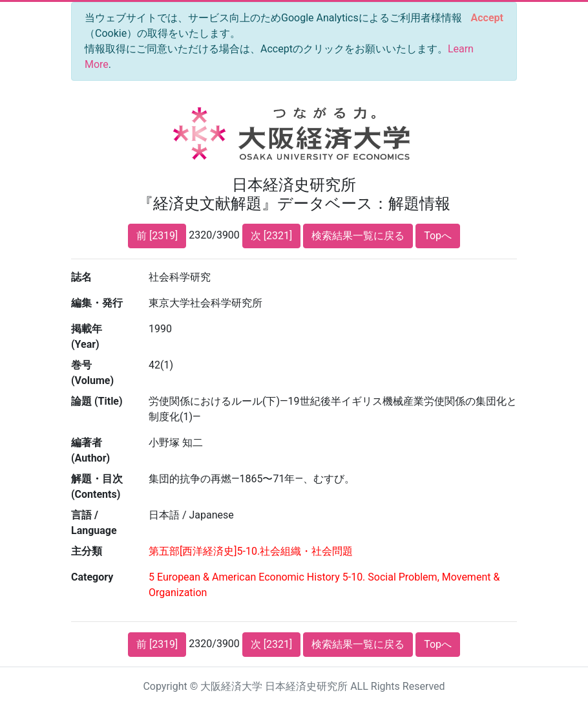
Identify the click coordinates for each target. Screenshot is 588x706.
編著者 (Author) (90, 450)
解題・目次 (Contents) (97, 487)
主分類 (87, 551)
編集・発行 (97, 303)
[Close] (487, 18)
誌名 (81, 277)
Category (92, 577)
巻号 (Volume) (92, 373)
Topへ (438, 236)
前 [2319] (157, 236)
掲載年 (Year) (87, 337)
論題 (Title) (97, 401)
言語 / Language (94, 523)
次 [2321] (271, 236)
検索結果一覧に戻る (358, 236)
